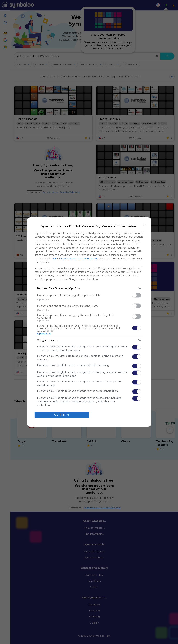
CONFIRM (62, 415)
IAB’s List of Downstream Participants (75, 259)
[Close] (145, 224)
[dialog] (89, 322)
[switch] (137, 295)
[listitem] (89, 288)
